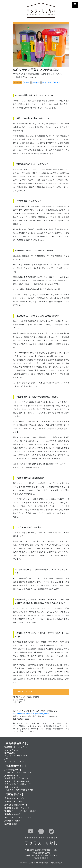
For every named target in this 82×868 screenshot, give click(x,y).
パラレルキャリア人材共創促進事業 (19, 790)
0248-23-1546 (43, 858)
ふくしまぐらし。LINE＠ (15, 761)
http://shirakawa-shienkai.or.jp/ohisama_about (31, 714)
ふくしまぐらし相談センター (16, 756)
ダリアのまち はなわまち (22, 817)
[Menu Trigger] (75, 5)
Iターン (57, 83)
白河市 (27, 83)
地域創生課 (16, 814)
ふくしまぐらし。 (12, 750)
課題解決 (36, 83)
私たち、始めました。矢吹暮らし (25, 811)
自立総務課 (16, 821)
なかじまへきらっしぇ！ (21, 808)
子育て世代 (47, 83)
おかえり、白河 (18, 798)
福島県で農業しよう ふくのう (16, 778)
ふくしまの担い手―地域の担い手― (19, 784)
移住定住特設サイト (20, 805)
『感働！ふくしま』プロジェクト (18, 772)
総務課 (14, 824)
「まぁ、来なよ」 (19, 802)
